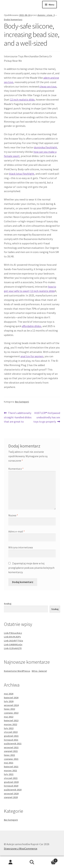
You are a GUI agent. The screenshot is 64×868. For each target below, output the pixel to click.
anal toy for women (32, 356)
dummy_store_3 (46, 15)
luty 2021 (9, 774)
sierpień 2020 (11, 797)
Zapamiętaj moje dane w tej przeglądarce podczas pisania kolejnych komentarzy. (31, 568)
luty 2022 (9, 728)
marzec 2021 (10, 771)
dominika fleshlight (46, 147)
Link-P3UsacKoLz (13, 633)
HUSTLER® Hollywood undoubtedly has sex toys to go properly (47, 417)
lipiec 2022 (9, 709)
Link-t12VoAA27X (13, 648)
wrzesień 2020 (11, 794)
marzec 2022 (10, 724)
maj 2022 (9, 717)
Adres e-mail (17, 531)
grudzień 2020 (11, 782)
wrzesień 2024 (11, 705)
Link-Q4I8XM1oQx (13, 645)
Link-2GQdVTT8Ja (13, 641)
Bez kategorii (22, 402)
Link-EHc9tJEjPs (12, 637)
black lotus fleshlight (22, 174)
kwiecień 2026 (11, 698)
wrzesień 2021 (11, 747)
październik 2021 (13, 744)
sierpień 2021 (11, 751)
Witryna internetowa (21, 547)
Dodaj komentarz (13, 19)
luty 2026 (9, 701)
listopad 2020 (11, 786)
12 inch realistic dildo (22, 100)
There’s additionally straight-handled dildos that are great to (18, 417)
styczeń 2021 (11, 778)
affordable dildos (32, 326)
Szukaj (8, 604)
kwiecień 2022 (11, 720)
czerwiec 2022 (11, 713)
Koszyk (50, 860)
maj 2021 (9, 763)
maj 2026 (9, 694)
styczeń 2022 (11, 732)
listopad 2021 (11, 740)
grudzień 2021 (11, 736)
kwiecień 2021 (11, 767)
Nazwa (13, 515)
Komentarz (16, 469)
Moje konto (11, 862)
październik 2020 (13, 790)
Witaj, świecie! (39, 671)
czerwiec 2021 (11, 759)
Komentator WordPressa (17, 671)
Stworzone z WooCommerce (21, 849)
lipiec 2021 (9, 755)
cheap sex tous (48, 86)
